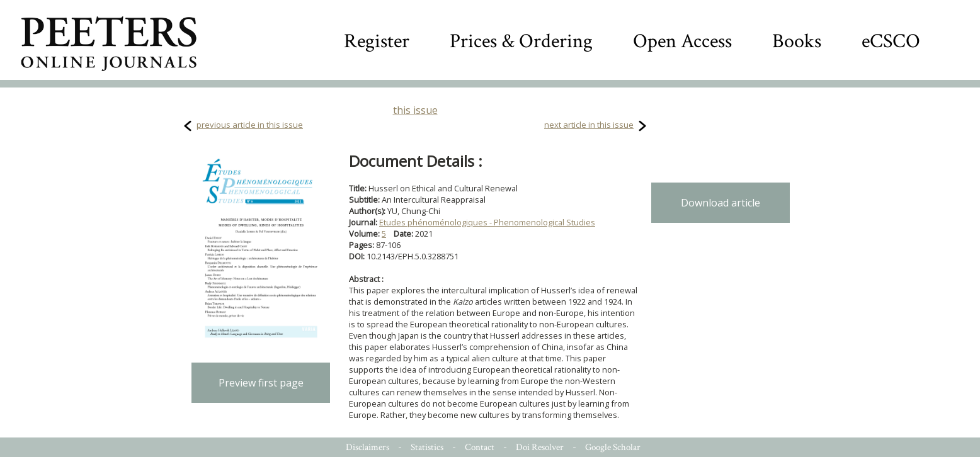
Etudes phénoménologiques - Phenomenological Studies (487, 222)
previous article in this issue (250, 125)
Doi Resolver (540, 447)
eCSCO (891, 41)
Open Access (682, 41)
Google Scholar (613, 447)
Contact (480, 447)
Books (797, 41)
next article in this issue (589, 125)
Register (377, 41)
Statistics (427, 447)
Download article (721, 203)
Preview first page (261, 383)
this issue (415, 110)
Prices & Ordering (521, 41)
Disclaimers (367, 447)
